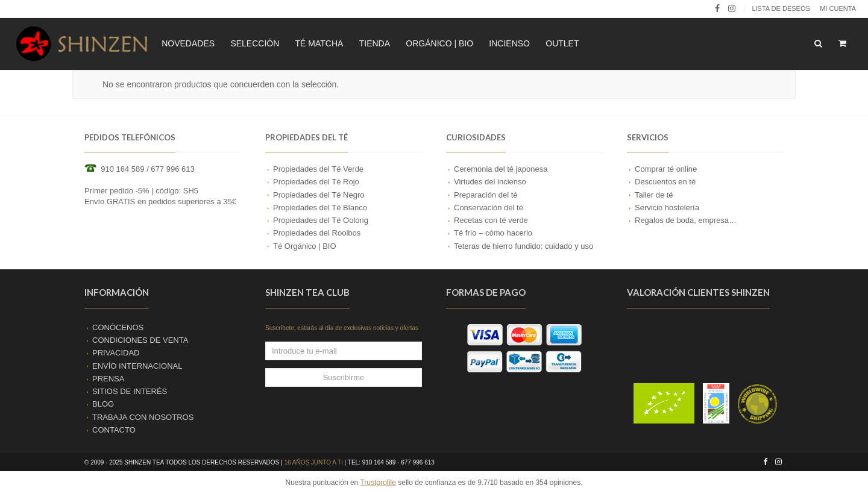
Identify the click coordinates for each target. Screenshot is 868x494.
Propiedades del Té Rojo (316, 182)
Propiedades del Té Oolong (321, 220)
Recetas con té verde (491, 220)
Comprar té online (666, 169)
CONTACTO (114, 430)
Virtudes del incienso (490, 182)
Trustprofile (378, 483)
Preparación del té (486, 195)
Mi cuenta (838, 8)
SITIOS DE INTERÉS (130, 391)
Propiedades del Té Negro (319, 195)
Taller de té (654, 195)
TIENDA (375, 43)
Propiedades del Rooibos (317, 233)
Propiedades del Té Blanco (320, 208)
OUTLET (562, 43)
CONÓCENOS (118, 327)
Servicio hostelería (667, 208)
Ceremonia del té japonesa (501, 169)
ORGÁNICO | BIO (439, 43)
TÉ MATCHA (319, 43)
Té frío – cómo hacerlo (493, 233)
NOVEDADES (188, 43)
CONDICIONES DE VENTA (140, 340)
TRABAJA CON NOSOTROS (143, 417)
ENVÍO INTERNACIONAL (137, 366)
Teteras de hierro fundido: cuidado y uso (524, 246)
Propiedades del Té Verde (318, 169)
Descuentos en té (665, 182)
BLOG (103, 404)
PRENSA (108, 379)
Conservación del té (489, 208)
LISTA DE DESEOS (781, 8)
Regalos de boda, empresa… (686, 220)
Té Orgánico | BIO (305, 246)
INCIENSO (509, 43)
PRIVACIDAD (116, 353)
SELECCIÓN (255, 43)
